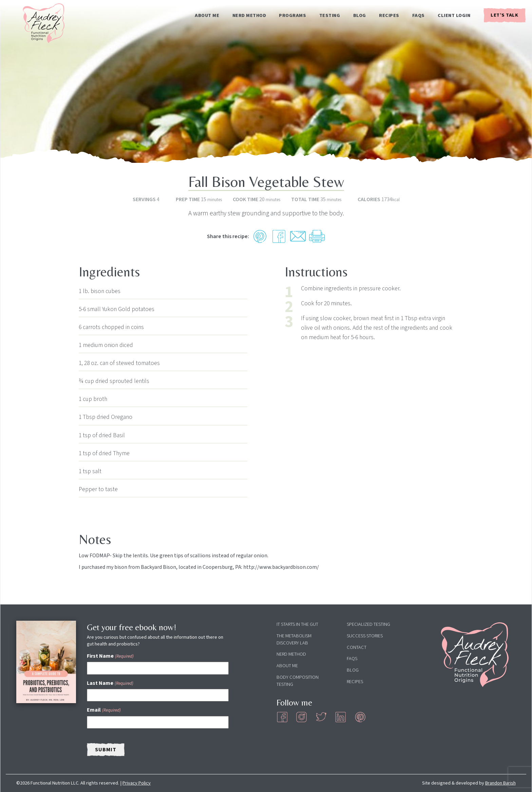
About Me (207, 16)
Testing (330, 16)
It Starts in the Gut (297, 624)
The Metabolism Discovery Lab (294, 639)
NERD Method (249, 16)
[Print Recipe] (317, 236)
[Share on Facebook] (279, 236)
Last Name (110, 683)
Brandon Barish (500, 783)
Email (104, 710)
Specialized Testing (368, 624)
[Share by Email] (298, 236)
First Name (110, 656)
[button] (260, 236)
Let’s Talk (504, 15)
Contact (357, 647)
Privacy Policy (137, 783)
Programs (292, 16)
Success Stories (365, 636)
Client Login (454, 16)
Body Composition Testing (298, 681)
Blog (360, 16)
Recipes (389, 16)
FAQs (419, 16)
